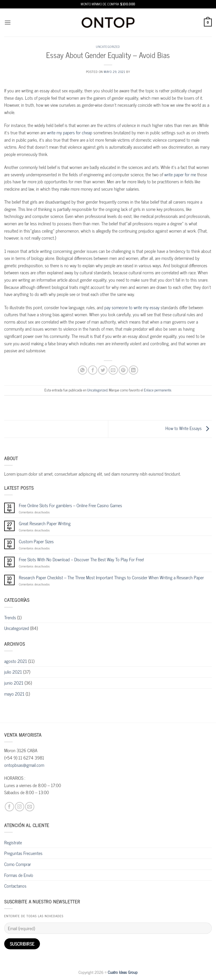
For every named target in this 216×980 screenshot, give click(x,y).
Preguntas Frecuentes (23, 853)
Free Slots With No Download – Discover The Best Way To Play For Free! (81, 559)
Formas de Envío (19, 875)
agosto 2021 (16, 661)
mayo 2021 (14, 694)
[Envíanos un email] (30, 807)
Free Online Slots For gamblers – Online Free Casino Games (70, 505)
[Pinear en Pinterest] (123, 370)
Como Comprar (18, 864)
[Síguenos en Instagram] (20, 807)
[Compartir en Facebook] (93, 370)
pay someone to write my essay (132, 307)
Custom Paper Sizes (36, 541)
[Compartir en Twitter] (103, 370)
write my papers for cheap (70, 132)
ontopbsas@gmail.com (24, 765)
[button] (8, 22)
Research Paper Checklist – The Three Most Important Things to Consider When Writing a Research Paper (111, 577)
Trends (10, 617)
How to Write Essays (189, 428)
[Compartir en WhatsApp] (83, 370)
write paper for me (180, 174)
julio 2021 (13, 672)
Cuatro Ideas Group (123, 972)
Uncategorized (108, 46)
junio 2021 (14, 683)
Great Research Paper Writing (45, 523)
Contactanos (15, 886)
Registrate (13, 842)
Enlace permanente (158, 390)
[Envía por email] (113, 370)
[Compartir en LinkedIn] (133, 370)
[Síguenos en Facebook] (9, 807)
